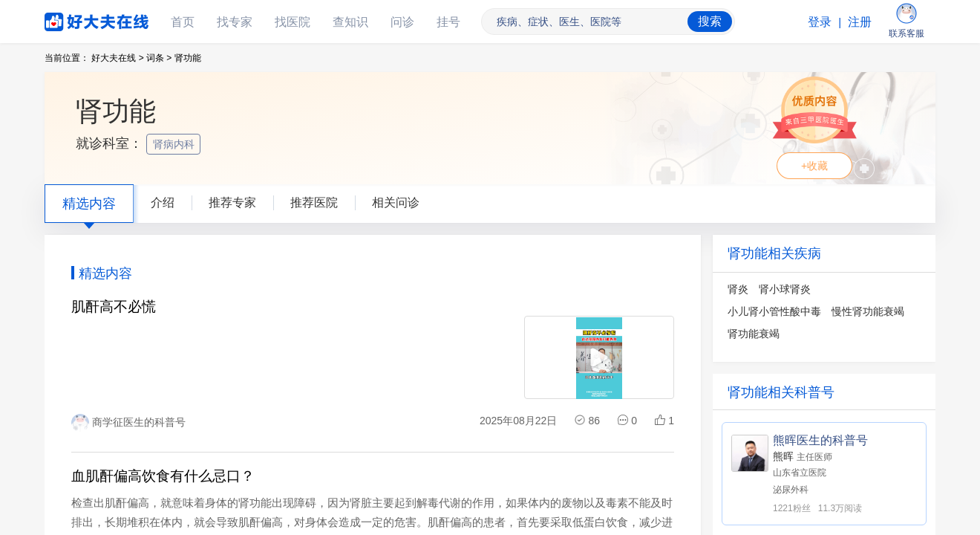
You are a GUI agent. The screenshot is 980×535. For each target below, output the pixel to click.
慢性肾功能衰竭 (868, 311)
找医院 (293, 22)
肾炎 (738, 289)
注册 (860, 22)
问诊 (402, 22)
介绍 (163, 202)
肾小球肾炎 (785, 289)
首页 (183, 22)
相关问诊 (396, 202)
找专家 (235, 22)
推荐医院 (314, 202)
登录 (820, 22)
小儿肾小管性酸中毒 (774, 311)
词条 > (159, 58)
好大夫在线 (74, 19)
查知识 (350, 22)
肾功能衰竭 (754, 334)
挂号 (448, 22)
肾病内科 (175, 144)
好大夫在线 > (117, 58)
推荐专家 (232, 202)
